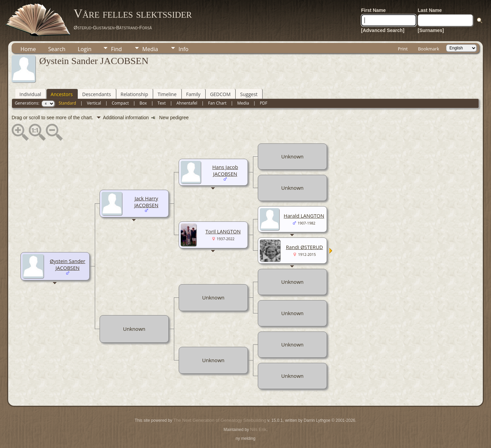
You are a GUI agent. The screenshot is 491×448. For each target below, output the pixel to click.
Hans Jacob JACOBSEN (225, 170)
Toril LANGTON (223, 231)
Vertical (94, 103)
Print (403, 49)
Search (57, 49)
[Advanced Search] (383, 30)
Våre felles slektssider (133, 14)
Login (85, 49)
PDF (264, 103)
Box (143, 103)
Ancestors (62, 94)
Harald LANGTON (304, 216)
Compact (120, 103)
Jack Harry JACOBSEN (146, 202)
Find (116, 49)
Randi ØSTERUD (305, 247)
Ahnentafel (187, 103)
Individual (30, 94)
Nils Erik (258, 429)
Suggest (249, 94)
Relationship (135, 94)
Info (183, 49)
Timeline (167, 94)
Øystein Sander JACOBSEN (68, 264)
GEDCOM (220, 94)
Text (162, 103)
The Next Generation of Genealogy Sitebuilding (220, 420)
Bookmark (429, 49)
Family (193, 94)
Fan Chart (217, 103)
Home (28, 49)
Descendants (96, 94)
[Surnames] (431, 30)
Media (150, 49)
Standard (67, 103)
